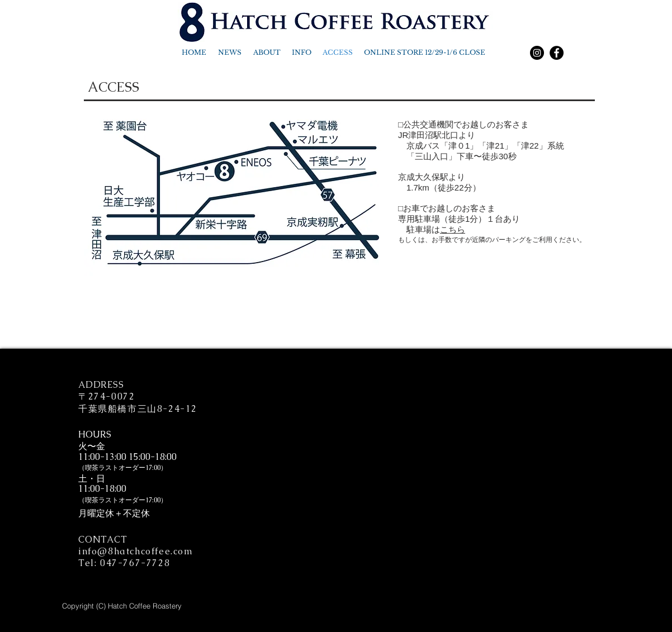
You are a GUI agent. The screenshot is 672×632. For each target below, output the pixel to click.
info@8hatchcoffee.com (136, 551)
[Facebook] (557, 53)
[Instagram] (537, 53)
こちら (453, 229)
